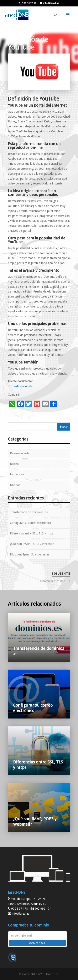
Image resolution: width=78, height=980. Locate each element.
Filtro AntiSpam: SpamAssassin (29, 554)
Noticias (15, 485)
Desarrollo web (19, 453)
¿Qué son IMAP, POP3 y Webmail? (32, 544)
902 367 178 (29, 3)
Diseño (14, 464)
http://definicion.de (20, 386)
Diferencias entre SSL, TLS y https (32, 533)
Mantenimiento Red (53, 581)
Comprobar (37, 943)
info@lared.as (20, 914)
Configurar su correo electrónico (30, 523)
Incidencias (17, 474)
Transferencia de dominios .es (29, 512)
